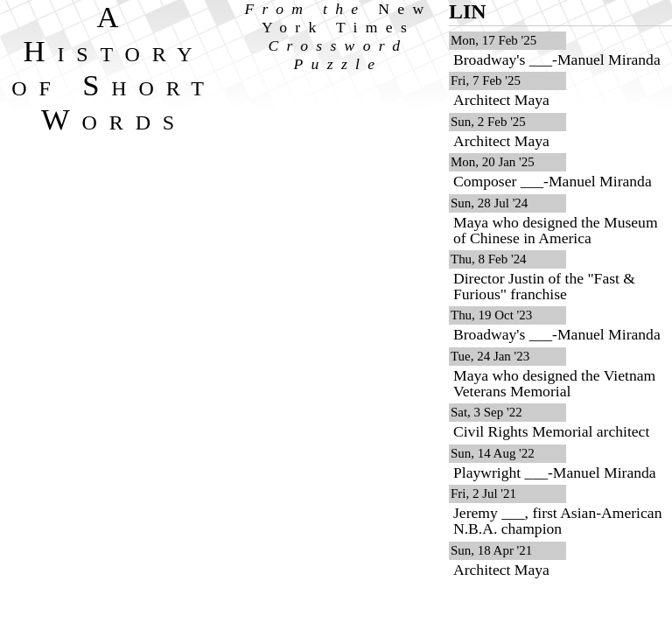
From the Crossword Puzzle (339, 36)
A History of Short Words (113, 68)
